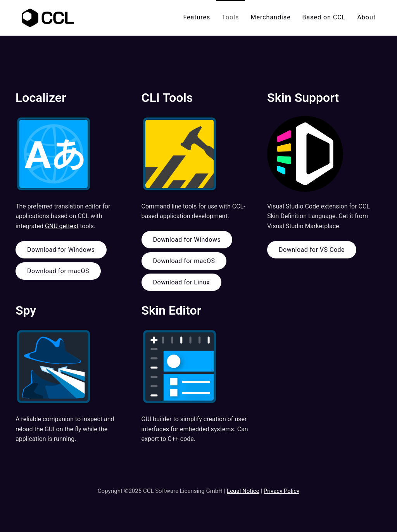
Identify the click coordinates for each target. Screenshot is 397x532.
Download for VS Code (312, 250)
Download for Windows (61, 250)
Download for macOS (58, 271)
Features (197, 17)
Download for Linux (181, 282)
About (366, 17)
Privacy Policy (281, 491)
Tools (230, 17)
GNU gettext (62, 226)
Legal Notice (243, 491)
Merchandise (271, 17)
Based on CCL (324, 17)
